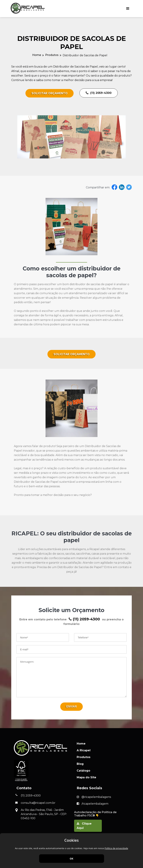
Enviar (71, 706)
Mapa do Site (86, 777)
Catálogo (83, 770)
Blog (80, 763)
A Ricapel (84, 750)
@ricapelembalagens (94, 796)
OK (71, 859)
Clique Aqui (84, 825)
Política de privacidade (116, 848)
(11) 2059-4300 (99, 93)
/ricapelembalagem (93, 803)
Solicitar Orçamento (50, 93)
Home (37, 55)
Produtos (52, 55)
